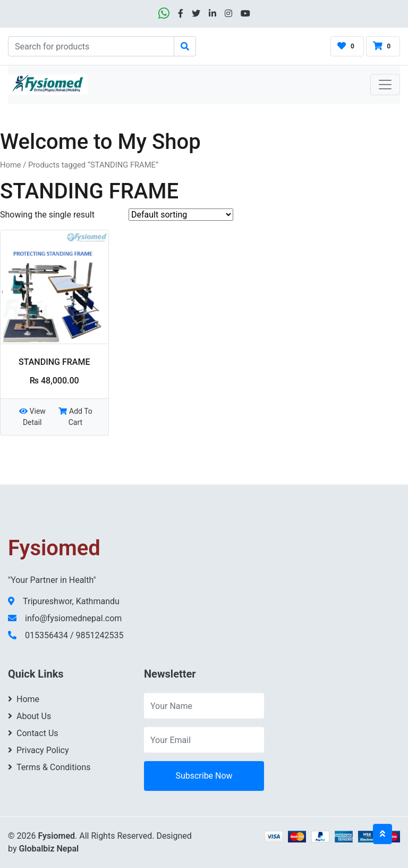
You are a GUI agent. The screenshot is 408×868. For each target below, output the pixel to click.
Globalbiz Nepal (49, 849)
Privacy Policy (39, 750)
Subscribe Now (204, 776)
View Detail (32, 417)
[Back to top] (382, 834)
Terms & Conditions (49, 767)
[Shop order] (181, 215)
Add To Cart (75, 417)
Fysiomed (56, 836)
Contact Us (33, 733)
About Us (29, 716)
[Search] (91, 46)
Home (11, 165)
